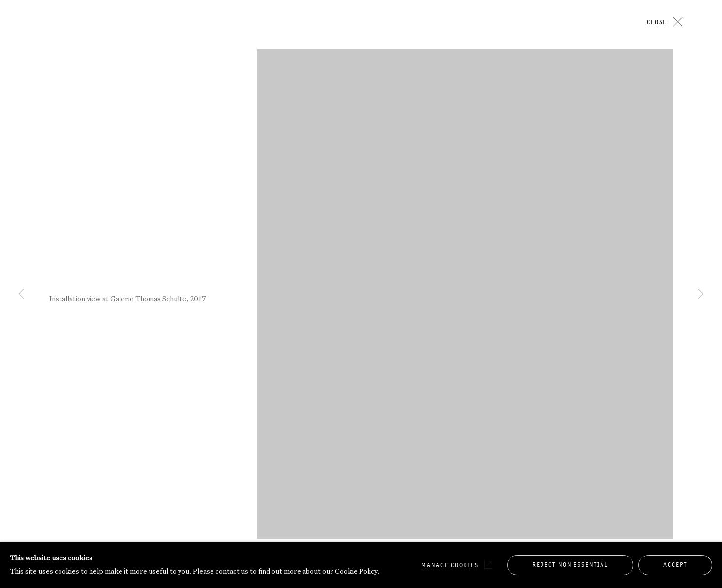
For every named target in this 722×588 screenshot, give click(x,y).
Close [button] (657, 22)
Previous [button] (21, 95)
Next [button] (701, 95)
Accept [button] (675, 565)
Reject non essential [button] (570, 565)
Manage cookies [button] (450, 565)
